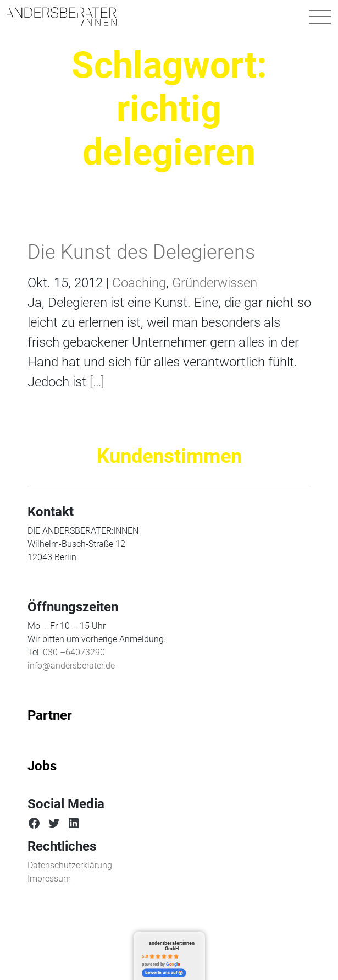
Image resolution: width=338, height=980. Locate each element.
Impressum (49, 878)
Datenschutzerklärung (70, 865)
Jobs (42, 766)
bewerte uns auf (164, 973)
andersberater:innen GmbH (172, 946)
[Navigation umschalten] (320, 17)
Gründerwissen (215, 283)
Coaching (139, 283)
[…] (95, 382)
